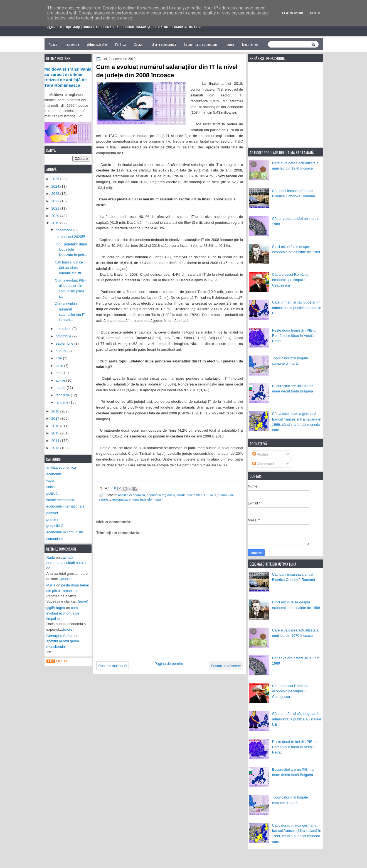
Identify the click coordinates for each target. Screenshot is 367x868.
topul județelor (143, 499)
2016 (56, 426)
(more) (66, 579)
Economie (72, 44)
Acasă (53, 44)
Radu (51, 557)
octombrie (64, 336)
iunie (60, 366)
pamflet (52, 513)
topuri (158, 499)
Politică (120, 44)
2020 (56, 216)
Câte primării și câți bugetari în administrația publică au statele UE (297, 308)
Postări (260, 454)
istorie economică (190, 495)
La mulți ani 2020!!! (70, 237)
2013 (56, 448)
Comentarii (263, 464)
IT (205, 495)
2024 (56, 186)
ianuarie (62, 402)
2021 (56, 208)
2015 (56, 433)
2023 (56, 194)
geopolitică (55, 526)
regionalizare (121, 499)
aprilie (61, 380)
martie (61, 388)
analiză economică (131, 495)
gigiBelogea (56, 608)
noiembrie (64, 329)
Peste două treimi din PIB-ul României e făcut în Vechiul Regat (294, 336)
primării (52, 519)
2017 (56, 418)
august (61, 351)
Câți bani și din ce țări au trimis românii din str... (70, 268)
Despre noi (250, 44)
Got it (315, 13)
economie (54, 474)
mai (59, 373)
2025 (56, 179)
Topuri (229, 44)
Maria (51, 585)
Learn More (293, 13)
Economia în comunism (200, 44)
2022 (56, 201)
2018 (56, 411)
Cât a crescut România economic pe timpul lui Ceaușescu (290, 280)
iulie (59, 358)
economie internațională (66, 506)
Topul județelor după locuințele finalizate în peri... (71, 250)
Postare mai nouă (113, 666)
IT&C (212, 495)
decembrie (65, 230)
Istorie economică (163, 44)
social (51, 487)
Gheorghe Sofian (60, 636)
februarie (63, 395)
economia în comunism (65, 532)
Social (138, 44)
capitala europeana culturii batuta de (66, 563)
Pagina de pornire (169, 664)
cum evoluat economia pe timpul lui (63, 613)
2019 (56, 223)
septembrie (65, 343)
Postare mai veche (226, 666)
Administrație (97, 44)
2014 (56, 441)
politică (52, 493)
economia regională (161, 495)
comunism (55, 539)
